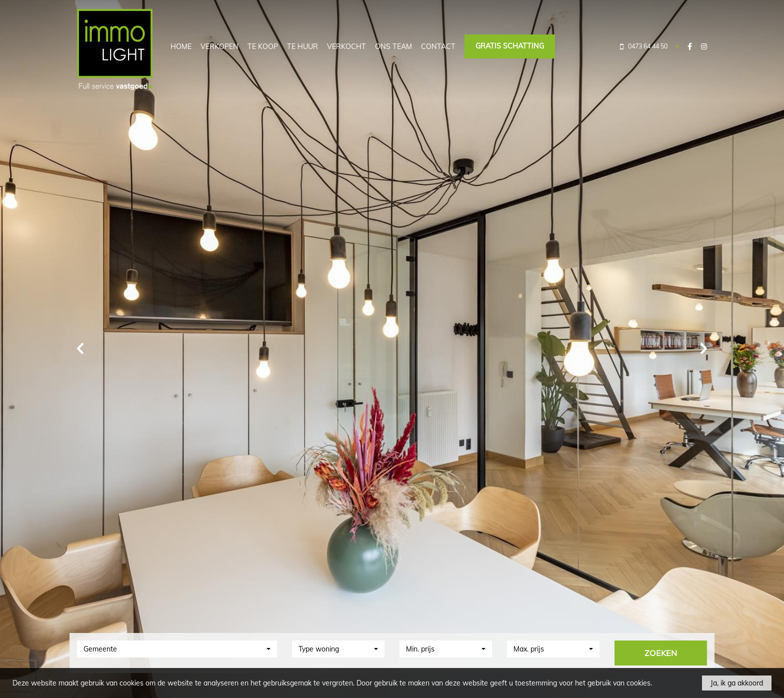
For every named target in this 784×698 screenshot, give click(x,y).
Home (181, 46)
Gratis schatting (510, 46)
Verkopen (219, 46)
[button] (177, 649)
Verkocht (346, 46)
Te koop (263, 46)
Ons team (393, 46)
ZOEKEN (661, 653)
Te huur (302, 46)
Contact (438, 46)
